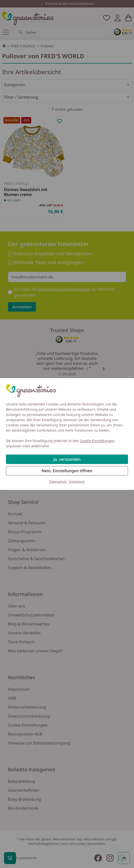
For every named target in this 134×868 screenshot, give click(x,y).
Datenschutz (58, 482)
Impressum (77, 482)
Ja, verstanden (67, 459)
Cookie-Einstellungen (97, 441)
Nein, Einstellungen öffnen (67, 471)
